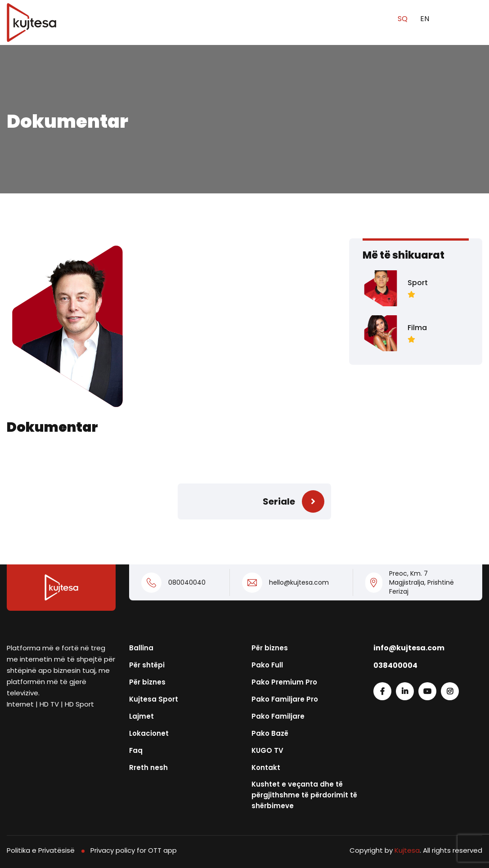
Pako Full (267, 665)
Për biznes (147, 682)
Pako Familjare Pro (285, 699)
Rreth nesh (148, 767)
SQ (404, 19)
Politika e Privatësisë (41, 850)
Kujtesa (407, 850)
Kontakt (266, 767)
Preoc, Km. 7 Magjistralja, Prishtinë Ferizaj (422, 582)
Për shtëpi (147, 665)
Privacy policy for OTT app (134, 850)
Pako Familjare (278, 716)
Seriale (279, 501)
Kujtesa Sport (154, 699)
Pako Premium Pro (284, 682)
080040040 (187, 582)
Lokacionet (149, 733)
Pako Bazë (270, 733)
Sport (418, 283)
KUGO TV (267, 750)
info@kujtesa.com (409, 648)
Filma (417, 328)
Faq (136, 750)
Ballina (141, 648)
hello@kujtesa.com (299, 582)
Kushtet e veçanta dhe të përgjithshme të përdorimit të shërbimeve (304, 795)
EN (425, 19)
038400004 (395, 665)
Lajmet (141, 716)
